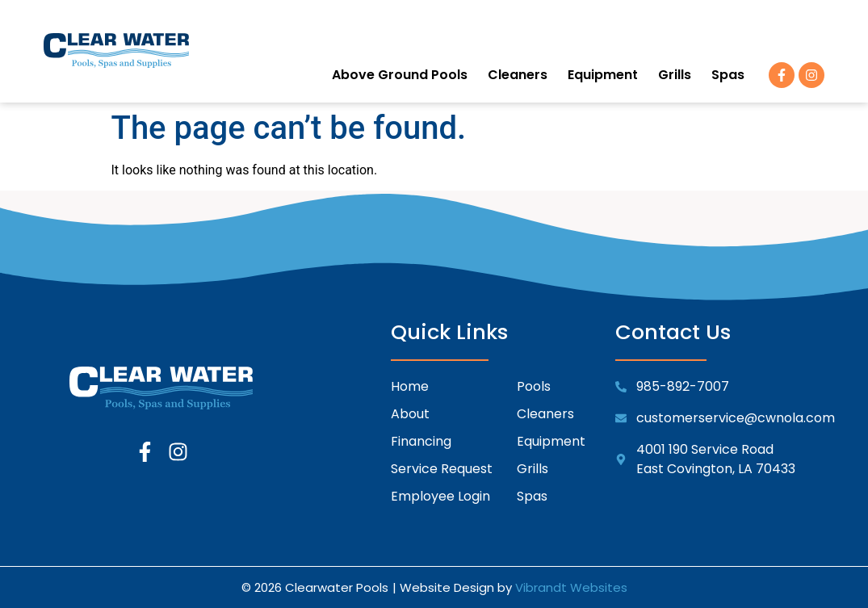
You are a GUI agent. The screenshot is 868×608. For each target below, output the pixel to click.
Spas (728, 75)
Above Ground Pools (400, 75)
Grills (675, 75)
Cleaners (518, 75)
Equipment (603, 75)
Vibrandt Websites (571, 587)
